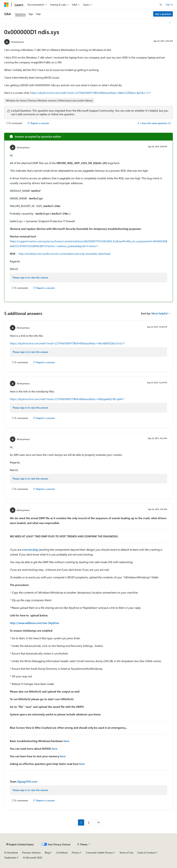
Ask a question (163, 14)
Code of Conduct (146, 853)
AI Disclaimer (11, 853)
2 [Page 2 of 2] (89, 822)
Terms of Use (126, 853)
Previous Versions (31, 853)
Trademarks (10, 858)
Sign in (169, 4)
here (66, 741)
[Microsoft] (6, 5)
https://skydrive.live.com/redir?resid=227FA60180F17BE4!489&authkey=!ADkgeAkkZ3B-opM (66, 399)
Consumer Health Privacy (99, 853)
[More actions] (170, 23)
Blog (47, 853)
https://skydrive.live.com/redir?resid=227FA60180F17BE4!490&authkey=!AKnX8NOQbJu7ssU (66, 343)
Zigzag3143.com (27, 781)
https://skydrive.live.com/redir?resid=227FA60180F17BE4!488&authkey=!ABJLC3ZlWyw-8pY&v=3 (89, 93)
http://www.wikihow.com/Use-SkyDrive (34, 623)
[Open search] (161, 5)
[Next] (98, 822)
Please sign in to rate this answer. (31, 277)
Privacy (76, 853)
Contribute (62, 853)
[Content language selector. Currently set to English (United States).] (20, 844)
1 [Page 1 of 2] (81, 822)
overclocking (30, 550)
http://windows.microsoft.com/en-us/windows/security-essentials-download (64, 254)
